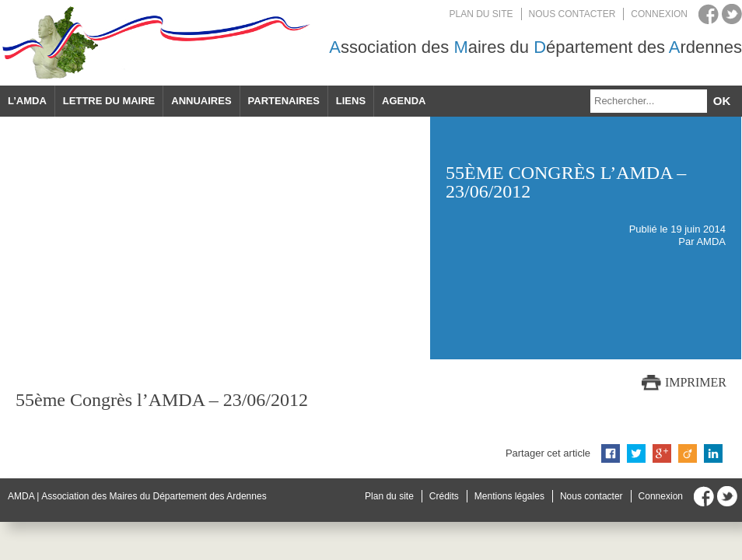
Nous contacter (572, 14)
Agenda (404, 101)
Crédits (444, 496)
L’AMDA (27, 101)
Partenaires (284, 101)
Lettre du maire (109, 101)
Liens (351, 101)
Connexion (659, 14)
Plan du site (481, 14)
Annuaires (201, 101)
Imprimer (696, 382)
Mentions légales (509, 496)
